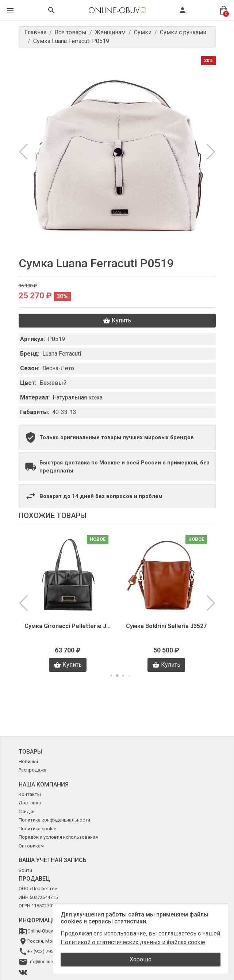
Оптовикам (31, 846)
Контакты (30, 794)
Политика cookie (37, 829)
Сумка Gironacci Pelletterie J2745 (68, 626)
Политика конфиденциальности (54, 820)
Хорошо (141, 959)
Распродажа (32, 770)
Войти (25, 870)
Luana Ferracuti (62, 354)
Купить (117, 321)
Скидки (27, 811)
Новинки (28, 761)
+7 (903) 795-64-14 (47, 951)
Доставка (30, 803)
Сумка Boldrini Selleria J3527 (166, 626)
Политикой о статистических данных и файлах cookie (133, 942)
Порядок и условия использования (58, 837)
